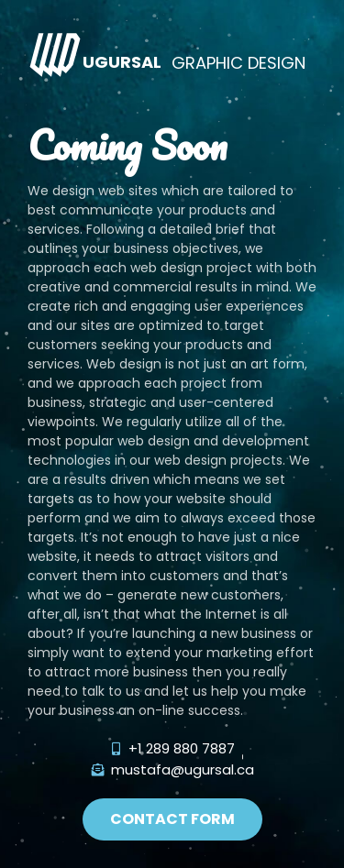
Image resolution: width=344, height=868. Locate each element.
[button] (172, 819)
